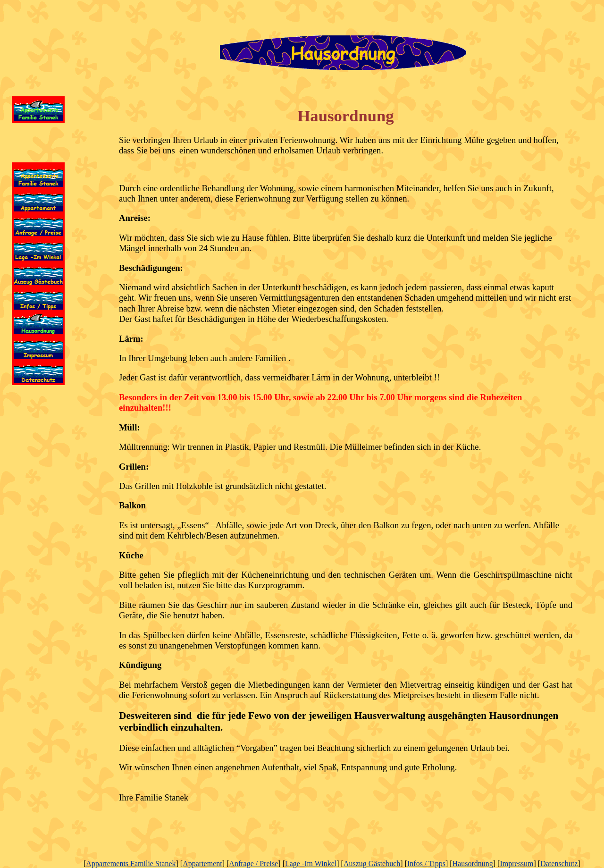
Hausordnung (473, 864)
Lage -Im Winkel (311, 864)
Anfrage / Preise (253, 864)
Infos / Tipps (426, 864)
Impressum (516, 864)
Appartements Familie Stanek (131, 864)
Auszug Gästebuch (372, 864)
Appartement (202, 864)
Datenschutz (559, 864)
